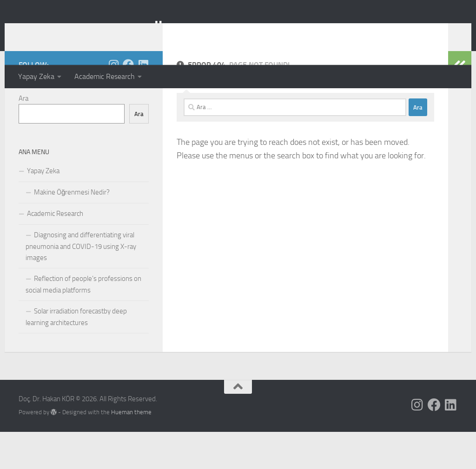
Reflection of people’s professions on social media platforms (83, 322)
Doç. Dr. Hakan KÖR (98, 32)
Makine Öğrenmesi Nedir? (72, 229)
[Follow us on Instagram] (113, 102)
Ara (23, 136)
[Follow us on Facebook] (128, 102)
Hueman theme (131, 449)
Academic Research (105, 76)
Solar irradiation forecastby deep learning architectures (76, 354)
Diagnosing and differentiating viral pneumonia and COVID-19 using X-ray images (81, 283)
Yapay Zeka (36, 76)
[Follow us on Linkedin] (143, 102)
